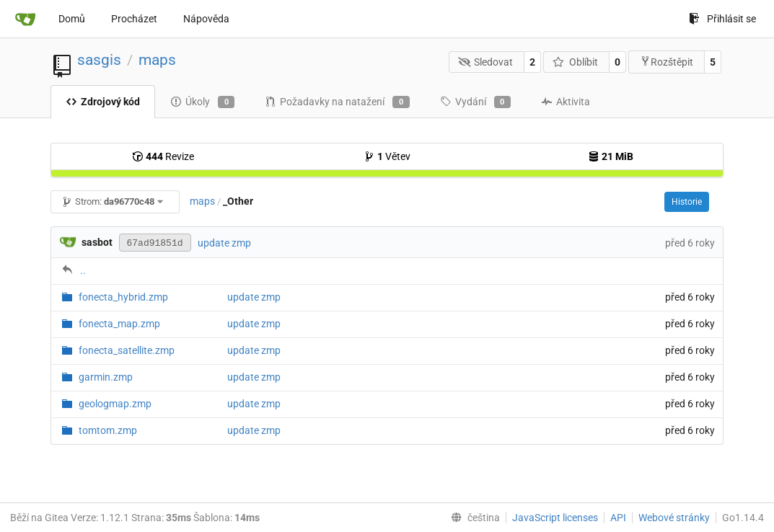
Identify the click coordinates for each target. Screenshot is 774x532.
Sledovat (486, 62)
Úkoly (202, 102)
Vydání (475, 102)
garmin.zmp (106, 377)
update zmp (224, 243)
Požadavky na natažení (337, 102)
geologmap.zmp (115, 404)
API (618, 518)
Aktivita (566, 102)
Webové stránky (674, 518)
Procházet (134, 19)
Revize (163, 156)
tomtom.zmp (108, 430)
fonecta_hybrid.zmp (123, 297)
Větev (387, 156)
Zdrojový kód (103, 102)
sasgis (99, 60)
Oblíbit (575, 62)
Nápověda (206, 19)
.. (83, 270)
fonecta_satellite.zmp (127, 350)
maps (157, 60)
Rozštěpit (667, 62)
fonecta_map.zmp (119, 324)
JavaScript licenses (555, 518)
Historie (687, 202)
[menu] (472, 518)
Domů (72, 19)
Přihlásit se (722, 19)
